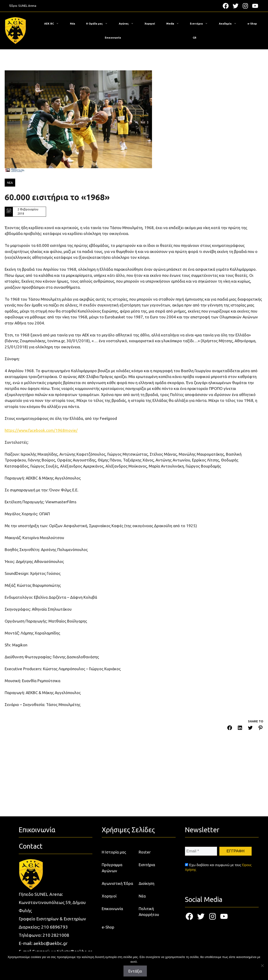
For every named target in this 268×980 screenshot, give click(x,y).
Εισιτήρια (201, 24)
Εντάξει (135, 971)
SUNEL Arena (27, 6)
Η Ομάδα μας (99, 24)
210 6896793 (54, 927)
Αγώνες (129, 24)
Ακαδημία (230, 24)
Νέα (72, 24)
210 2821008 (56, 935)
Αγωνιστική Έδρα (117, 883)
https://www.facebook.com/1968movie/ (41, 430)
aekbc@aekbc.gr (51, 943)
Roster (145, 852)
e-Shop (252, 24)
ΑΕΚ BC (54, 24)
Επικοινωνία (113, 38)
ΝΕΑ (10, 183)
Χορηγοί (150, 24)
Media (175, 24)
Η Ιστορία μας (114, 852)
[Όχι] (262, 966)
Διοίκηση (147, 883)
